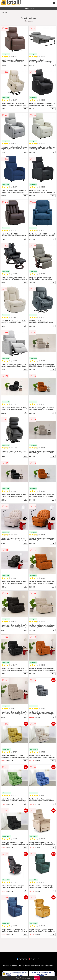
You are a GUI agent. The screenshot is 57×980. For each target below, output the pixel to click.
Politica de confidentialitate (29, 966)
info (25, 65)
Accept (37, 978)
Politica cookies (47, 966)
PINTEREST (34, 959)
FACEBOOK (22, 959)
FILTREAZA (28, 8)
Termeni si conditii (10, 966)
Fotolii (5, 12)
